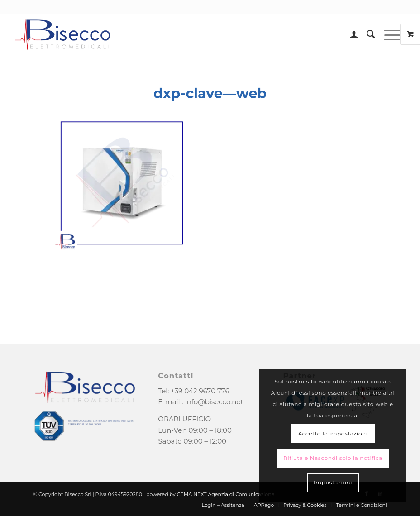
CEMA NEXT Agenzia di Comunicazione (226, 494)
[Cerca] (366, 34)
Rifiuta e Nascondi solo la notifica (333, 458)
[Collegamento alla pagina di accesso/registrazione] (349, 34)
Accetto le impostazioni (333, 433)
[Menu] (388, 34)
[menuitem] (349, 34)
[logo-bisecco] (63, 34)
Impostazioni (333, 482)
